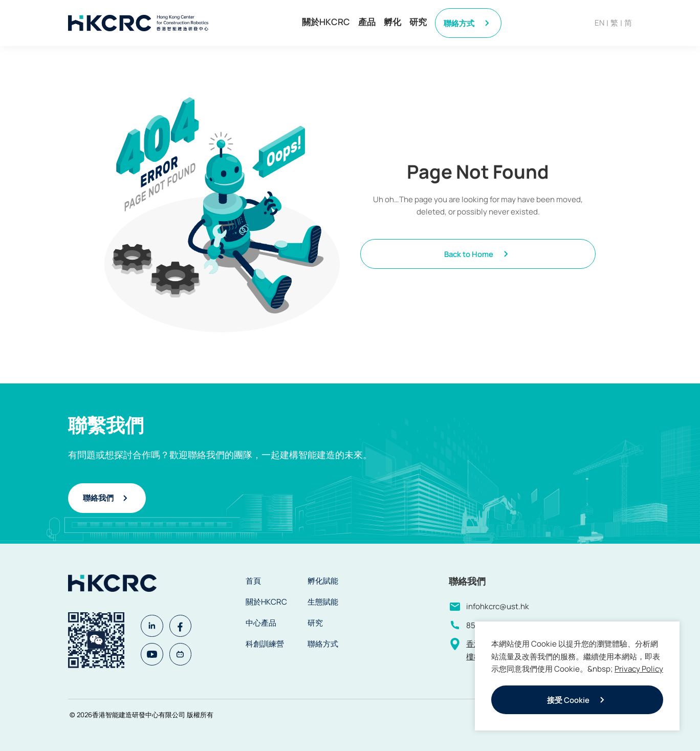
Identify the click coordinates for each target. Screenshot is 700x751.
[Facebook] (184, 625)
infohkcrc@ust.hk (498, 606)
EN (599, 23)
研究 (418, 22)
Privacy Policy (639, 669)
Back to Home (478, 254)
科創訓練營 (265, 644)
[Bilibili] (184, 655)
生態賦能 (323, 602)
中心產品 (261, 623)
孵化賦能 (323, 581)
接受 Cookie (577, 700)
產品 (367, 22)
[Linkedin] (153, 625)
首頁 (253, 581)
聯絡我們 (107, 498)
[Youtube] (153, 655)
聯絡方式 (468, 23)
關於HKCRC (326, 22)
